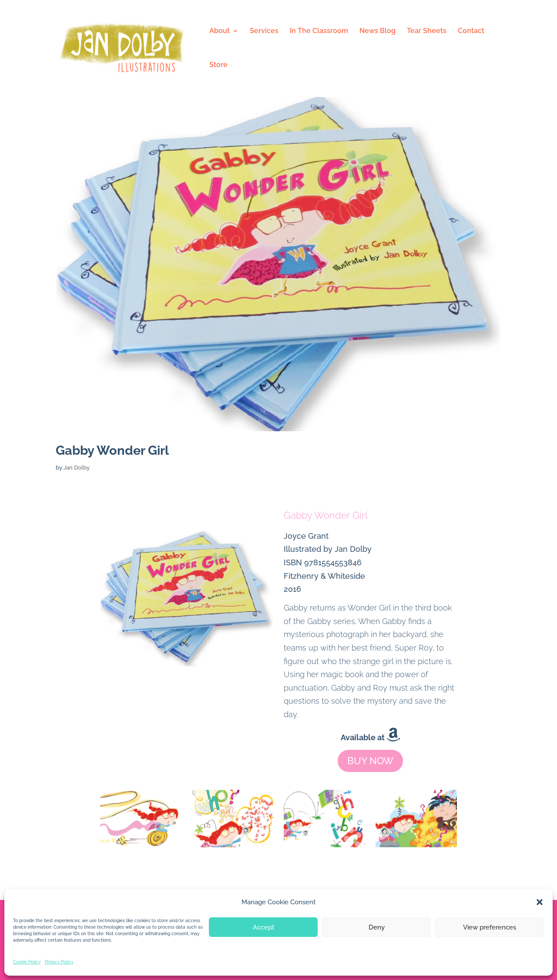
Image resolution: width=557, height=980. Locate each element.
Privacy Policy (59, 962)
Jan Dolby (77, 468)
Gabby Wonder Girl (112, 450)
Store (218, 65)
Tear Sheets (427, 31)
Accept (263, 927)
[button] (540, 902)
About (220, 31)
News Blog (377, 31)
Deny (377, 927)
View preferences (490, 927)
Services (264, 31)
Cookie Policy (27, 962)
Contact (471, 31)
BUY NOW (370, 761)
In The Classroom (319, 31)
